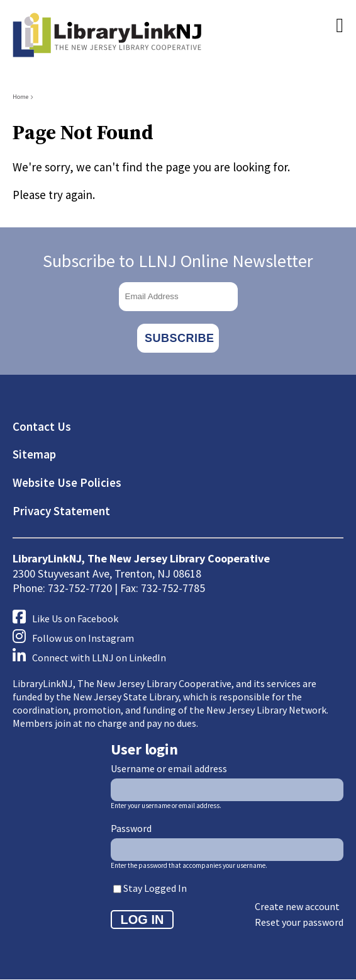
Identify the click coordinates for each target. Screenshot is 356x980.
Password (131, 828)
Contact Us (42, 426)
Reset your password (299, 922)
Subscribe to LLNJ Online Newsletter (178, 261)
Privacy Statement (61, 511)
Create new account (297, 906)
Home (20, 97)
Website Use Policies (67, 482)
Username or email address (169, 768)
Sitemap (34, 454)
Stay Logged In (155, 888)
